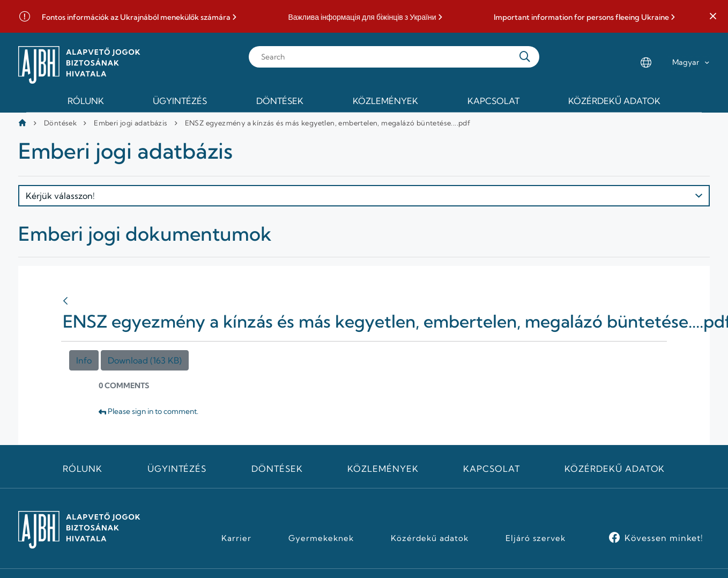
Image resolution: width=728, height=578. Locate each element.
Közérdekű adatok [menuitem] (614, 101)
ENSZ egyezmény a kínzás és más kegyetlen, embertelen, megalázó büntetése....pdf (328, 123)
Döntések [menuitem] (280, 101)
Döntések (60, 123)
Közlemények (383, 469)
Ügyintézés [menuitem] (180, 101)
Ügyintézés (177, 469)
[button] (713, 17)
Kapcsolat (492, 469)
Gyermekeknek (321, 538)
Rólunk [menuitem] (86, 101)
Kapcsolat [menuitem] (493, 101)
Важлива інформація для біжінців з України (362, 17)
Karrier (236, 538)
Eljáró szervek (535, 538)
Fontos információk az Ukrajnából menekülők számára (136, 17)
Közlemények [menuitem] (385, 101)
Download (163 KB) (145, 360)
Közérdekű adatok (615, 469)
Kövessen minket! (664, 538)
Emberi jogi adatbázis (131, 123)
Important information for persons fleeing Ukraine (581, 17)
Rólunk (83, 469)
